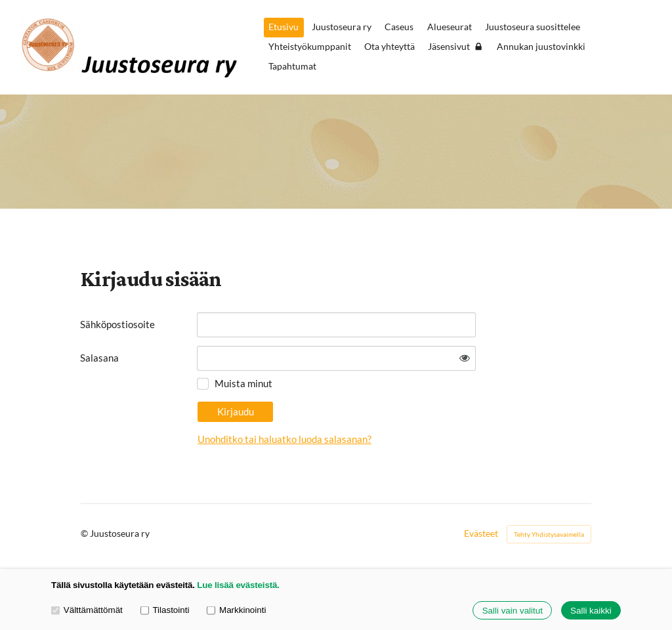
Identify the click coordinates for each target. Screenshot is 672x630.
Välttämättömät (87, 610)
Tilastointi (165, 610)
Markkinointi (236, 610)
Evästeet (481, 534)
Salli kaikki (591, 611)
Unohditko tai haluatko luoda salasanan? (284, 439)
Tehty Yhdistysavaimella (549, 534)
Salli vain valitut (513, 611)
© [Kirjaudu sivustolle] (85, 533)
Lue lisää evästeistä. (238, 585)
